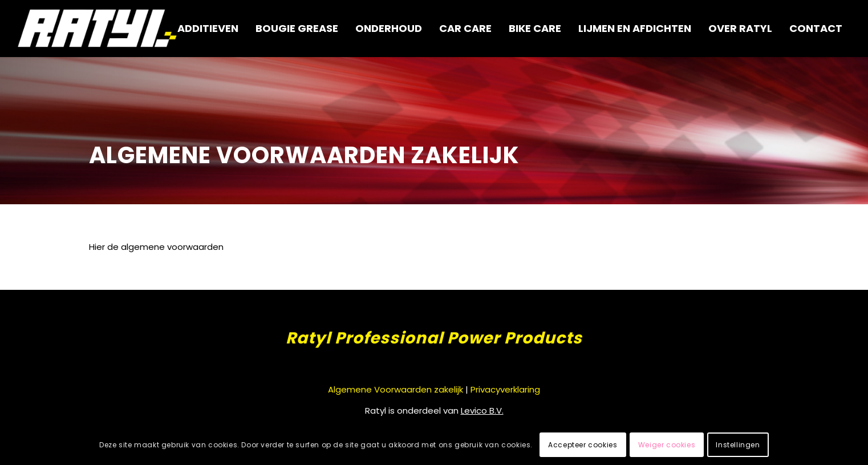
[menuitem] (208, 29)
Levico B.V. (482, 411)
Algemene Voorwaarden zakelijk (396, 389)
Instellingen (738, 445)
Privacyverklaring (505, 389)
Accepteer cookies (583, 445)
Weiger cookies (667, 445)
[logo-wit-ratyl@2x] (98, 29)
